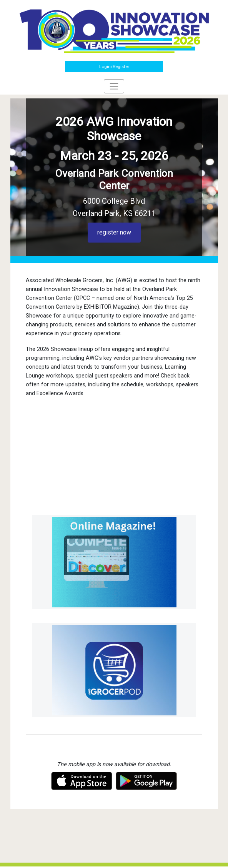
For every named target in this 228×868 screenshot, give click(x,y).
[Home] (114, 30)
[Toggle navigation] (114, 86)
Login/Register (114, 67)
